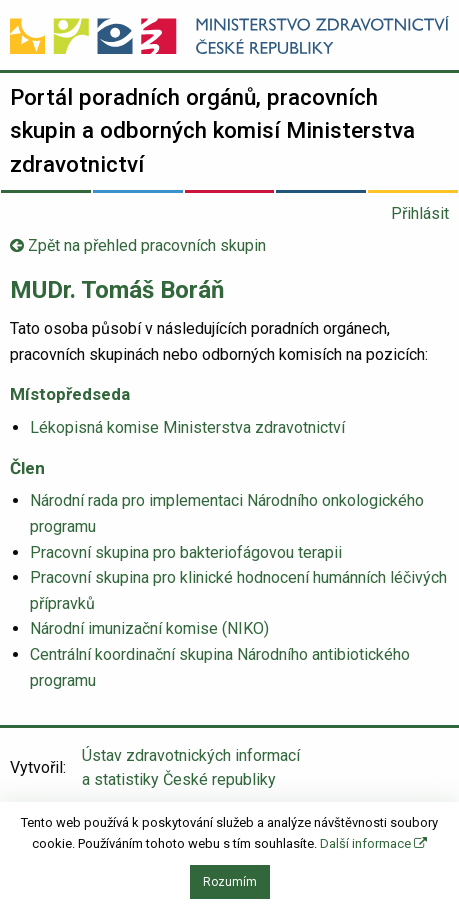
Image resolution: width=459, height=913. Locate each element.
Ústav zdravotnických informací (191, 767)
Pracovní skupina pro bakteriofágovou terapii (186, 552)
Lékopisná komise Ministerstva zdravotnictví (187, 427)
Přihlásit (420, 213)
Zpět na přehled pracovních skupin (138, 245)
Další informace (373, 843)
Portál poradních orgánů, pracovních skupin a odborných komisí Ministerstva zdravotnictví (212, 130)
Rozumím (230, 882)
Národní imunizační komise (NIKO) (149, 628)
